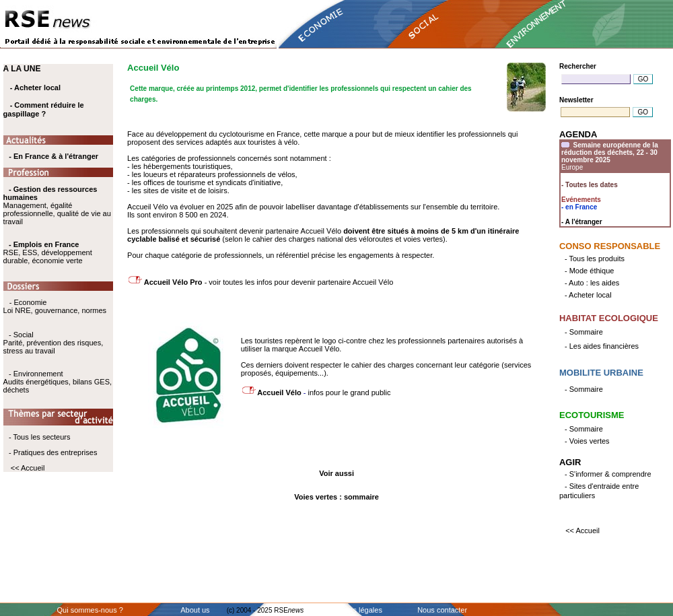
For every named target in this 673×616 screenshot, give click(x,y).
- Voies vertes (587, 441)
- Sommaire (584, 332)
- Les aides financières (602, 346)
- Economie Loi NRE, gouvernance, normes (55, 306)
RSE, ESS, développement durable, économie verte (48, 256)
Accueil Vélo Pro (172, 282)
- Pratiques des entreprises (53, 452)
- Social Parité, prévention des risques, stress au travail (54, 343)
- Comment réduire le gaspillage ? (44, 109)
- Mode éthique (589, 271)
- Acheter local (35, 88)
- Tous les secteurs (40, 437)
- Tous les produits (595, 259)
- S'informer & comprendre (608, 474)
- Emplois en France (44, 244)
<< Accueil (28, 468)
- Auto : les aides (592, 283)
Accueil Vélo (280, 392)
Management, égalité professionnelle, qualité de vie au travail (57, 205)
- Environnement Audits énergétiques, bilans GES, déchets (58, 382)
